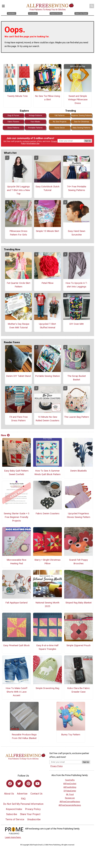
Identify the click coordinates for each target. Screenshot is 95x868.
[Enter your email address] (66, 762)
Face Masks (35, 122)
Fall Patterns (60, 115)
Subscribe (12, 814)
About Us (9, 794)
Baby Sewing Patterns (82, 128)
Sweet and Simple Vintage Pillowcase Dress (78, 100)
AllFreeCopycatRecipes (70, 802)
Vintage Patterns (35, 115)
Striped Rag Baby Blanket (78, 603)
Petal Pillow (47, 283)
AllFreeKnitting (70, 787)
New (5, 435)
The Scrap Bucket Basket (77, 378)
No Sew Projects (60, 122)
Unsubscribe (34, 819)
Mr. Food (70, 794)
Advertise (22, 794)
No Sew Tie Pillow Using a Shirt (47, 98)
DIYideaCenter (70, 791)
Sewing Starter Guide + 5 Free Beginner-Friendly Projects (17, 517)
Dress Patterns (13, 128)
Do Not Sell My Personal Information (23, 804)
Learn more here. (13, 837)
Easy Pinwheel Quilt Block (16, 645)
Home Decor (60, 128)
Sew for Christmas (82, 122)
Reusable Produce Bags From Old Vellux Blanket (24, 736)
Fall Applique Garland (16, 603)
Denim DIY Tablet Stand (18, 376)
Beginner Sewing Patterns (82, 115)
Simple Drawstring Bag (47, 688)
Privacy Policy (33, 809)
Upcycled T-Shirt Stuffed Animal (47, 326)
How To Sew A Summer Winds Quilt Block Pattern (47, 472)
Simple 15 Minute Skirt (47, 231)
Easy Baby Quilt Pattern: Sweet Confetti (17, 472)
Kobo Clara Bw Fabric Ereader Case (79, 690)
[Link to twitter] (19, 784)
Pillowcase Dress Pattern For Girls (18, 233)
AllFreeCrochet (70, 784)
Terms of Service (15, 819)
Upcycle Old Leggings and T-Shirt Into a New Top (18, 190)
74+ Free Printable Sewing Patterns (77, 188)
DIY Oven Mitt (77, 324)
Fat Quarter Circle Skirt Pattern (18, 285)
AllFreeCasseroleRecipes (70, 805)
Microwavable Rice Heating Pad (16, 562)
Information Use (33, 144)
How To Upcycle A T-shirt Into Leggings (77, 285)
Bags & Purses (13, 115)
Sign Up (88, 141)
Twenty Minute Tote (17, 96)
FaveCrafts (70, 780)
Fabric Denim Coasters (47, 513)
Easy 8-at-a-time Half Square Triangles (47, 647)
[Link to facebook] (10, 784)
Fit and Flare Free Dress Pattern (18, 419)
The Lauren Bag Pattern (77, 417)
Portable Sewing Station (47, 376)
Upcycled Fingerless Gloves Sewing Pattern (79, 515)
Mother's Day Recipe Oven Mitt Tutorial (18, 326)
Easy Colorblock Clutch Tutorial (47, 188)
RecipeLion (70, 798)
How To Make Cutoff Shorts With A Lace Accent (17, 692)
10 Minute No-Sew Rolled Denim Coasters (47, 419)
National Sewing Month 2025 (47, 604)
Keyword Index (14, 809)
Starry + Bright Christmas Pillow (47, 562)
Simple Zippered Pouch (78, 645)
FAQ (23, 799)
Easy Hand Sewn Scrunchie (77, 233)
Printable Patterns (35, 128)
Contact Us (36, 794)
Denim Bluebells (78, 471)
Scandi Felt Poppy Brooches (78, 562)
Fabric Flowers (13, 122)
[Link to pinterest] (28, 784)
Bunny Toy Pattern (71, 735)
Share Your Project (30, 814)
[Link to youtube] (37, 784)
